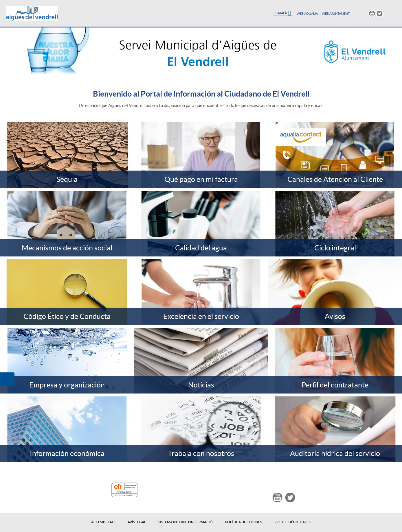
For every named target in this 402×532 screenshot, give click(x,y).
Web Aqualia (308, 14)
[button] (7, 379)
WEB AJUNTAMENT (336, 14)
